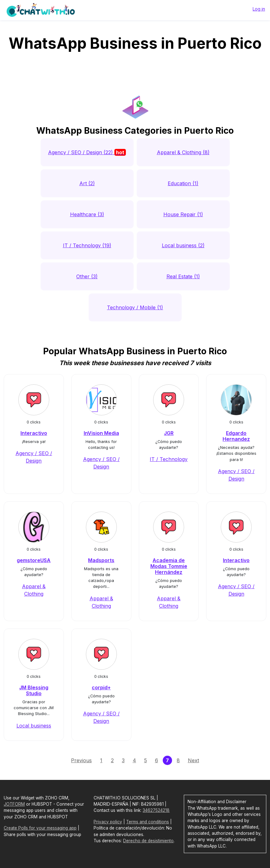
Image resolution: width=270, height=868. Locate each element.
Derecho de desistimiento (148, 841)
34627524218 (156, 810)
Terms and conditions (148, 822)
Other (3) (87, 276)
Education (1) (183, 183)
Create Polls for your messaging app (40, 828)
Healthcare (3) (87, 214)
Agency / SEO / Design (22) (87, 152)
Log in (259, 9)
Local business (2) (183, 245)
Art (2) (87, 183)
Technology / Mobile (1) (135, 307)
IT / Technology (169, 459)
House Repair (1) (183, 214)
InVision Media (101, 433)
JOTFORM (14, 804)
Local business (34, 726)
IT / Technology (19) (87, 245)
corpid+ (101, 687)
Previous (81, 760)
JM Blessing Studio (34, 690)
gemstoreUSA (34, 560)
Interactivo (34, 433)
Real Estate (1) (183, 276)
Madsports (101, 560)
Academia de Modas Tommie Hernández (169, 566)
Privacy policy (108, 822)
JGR (169, 433)
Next (193, 760)
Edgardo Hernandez (236, 436)
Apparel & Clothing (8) (183, 152)
